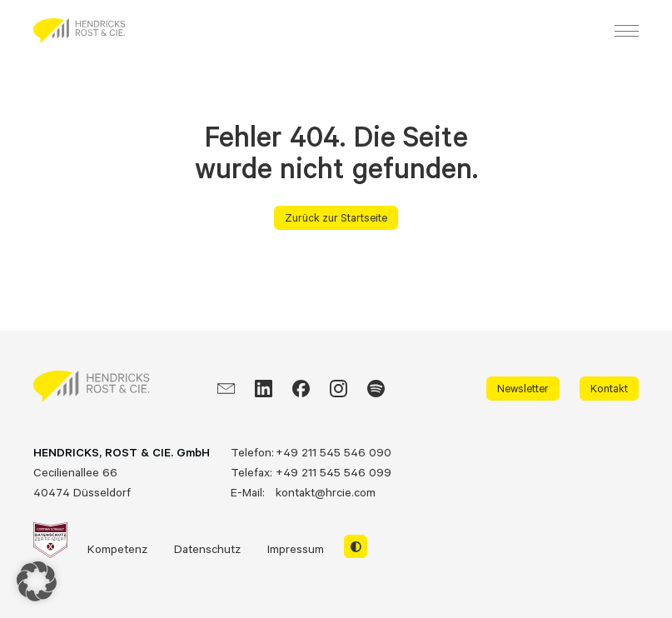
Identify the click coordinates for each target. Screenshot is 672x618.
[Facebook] (301, 389)
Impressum (296, 548)
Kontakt (609, 388)
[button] (37, 581)
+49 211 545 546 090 (334, 452)
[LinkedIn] (264, 389)
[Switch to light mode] (356, 546)
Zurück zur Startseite (336, 217)
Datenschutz (207, 548)
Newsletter (523, 388)
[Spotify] (376, 389)
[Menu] (627, 31)
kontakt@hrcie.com (326, 492)
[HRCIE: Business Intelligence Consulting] (79, 31)
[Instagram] (338, 389)
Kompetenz (117, 548)
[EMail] (226, 389)
